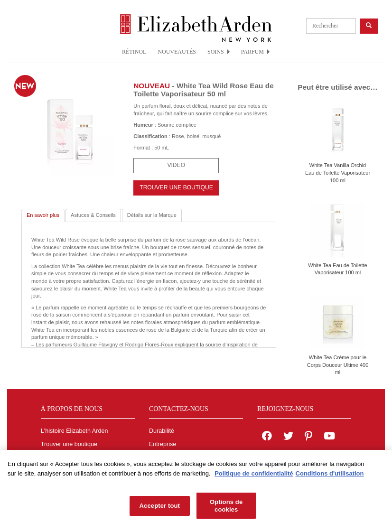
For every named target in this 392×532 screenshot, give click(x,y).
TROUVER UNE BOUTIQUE (176, 187)
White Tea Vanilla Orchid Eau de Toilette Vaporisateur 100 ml (338, 173)
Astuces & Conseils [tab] (93, 215)
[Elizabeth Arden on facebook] (267, 437)
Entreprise (163, 444)
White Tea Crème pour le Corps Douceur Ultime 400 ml (338, 365)
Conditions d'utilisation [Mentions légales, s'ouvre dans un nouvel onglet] (330, 475)
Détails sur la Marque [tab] (152, 215)
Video (176, 165)
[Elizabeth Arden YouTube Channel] (329, 437)
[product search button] (369, 26)
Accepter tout (160, 508)
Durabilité (162, 431)
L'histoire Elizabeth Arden (75, 431)
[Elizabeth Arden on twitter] (288, 437)
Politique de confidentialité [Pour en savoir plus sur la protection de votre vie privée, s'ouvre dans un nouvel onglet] (254, 475)
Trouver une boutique (69, 444)
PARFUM (255, 52)
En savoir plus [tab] (43, 215)
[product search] (331, 26)
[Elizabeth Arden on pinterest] (308, 437)
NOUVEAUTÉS (177, 52)
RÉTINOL (134, 52)
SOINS (219, 52)
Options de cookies (226, 508)
